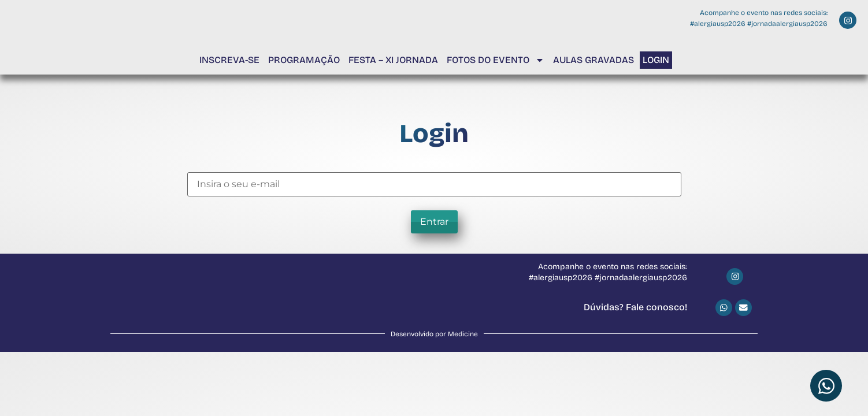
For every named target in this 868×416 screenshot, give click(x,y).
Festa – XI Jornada (393, 60)
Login (656, 60)
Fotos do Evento (496, 60)
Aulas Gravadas (593, 60)
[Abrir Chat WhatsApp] (826, 386)
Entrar (434, 222)
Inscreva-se (229, 60)
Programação (304, 60)
